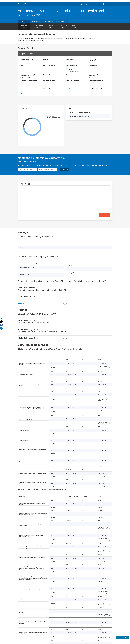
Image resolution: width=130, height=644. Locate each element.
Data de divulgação (49, 66)
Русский (106, 4)
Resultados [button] (75, 27)
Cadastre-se (64, 170)
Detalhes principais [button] (37, 27)
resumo (24, 21)
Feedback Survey (122, 637)
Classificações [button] (63, 27)
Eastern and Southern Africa (74, 77)
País (22, 66)
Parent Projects (71, 86)
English (87, 4)
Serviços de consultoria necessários (27, 87)
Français (97, 4)
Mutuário (92, 60)
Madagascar (24, 68)
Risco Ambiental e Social (74, 81)
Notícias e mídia (61, 21)
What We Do (21, 4)
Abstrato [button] (24, 27)
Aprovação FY (94, 75)
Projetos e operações (30, 4)
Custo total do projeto (28, 75)
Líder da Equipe (71, 60)
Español (92, 4)
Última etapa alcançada (51, 86)
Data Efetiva (93, 66)
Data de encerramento (96, 81)
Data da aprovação (72, 66)
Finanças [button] (50, 27)
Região (68, 75)
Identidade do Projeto (27, 60)
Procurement (36, 21)
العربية (101, 4)
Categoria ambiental (50, 81)
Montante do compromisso (29, 81)
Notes (22, 93)
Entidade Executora (49, 75)
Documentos (49, 21)
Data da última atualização (97, 86)
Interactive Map (104, 215)
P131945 (69, 88)
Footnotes (21, 303)
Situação (46, 60)
